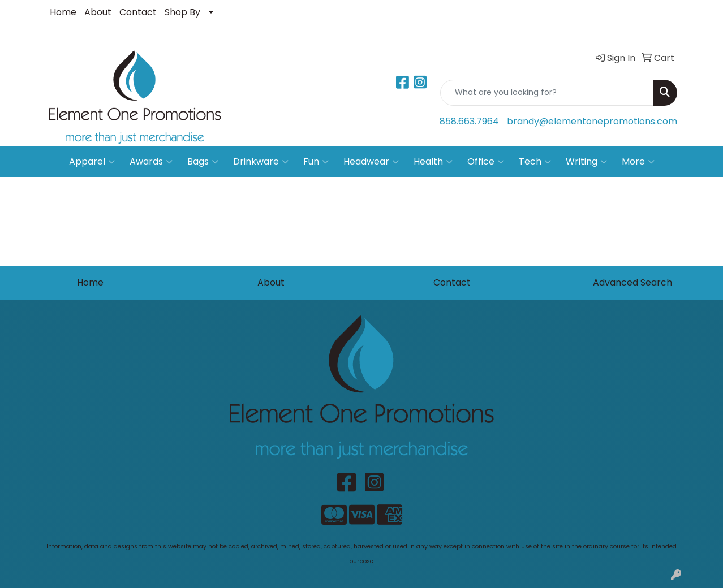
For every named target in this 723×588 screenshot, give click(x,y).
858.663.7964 (469, 121)
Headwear (371, 162)
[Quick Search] (547, 93)
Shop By (182, 12)
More (638, 162)
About (98, 12)
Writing (586, 162)
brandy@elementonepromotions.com (592, 121)
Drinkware (261, 162)
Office (486, 162)
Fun (316, 162)
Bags (203, 162)
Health (433, 162)
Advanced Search (632, 282)
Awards (151, 162)
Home (63, 12)
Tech (535, 162)
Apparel (92, 162)
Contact (138, 12)
